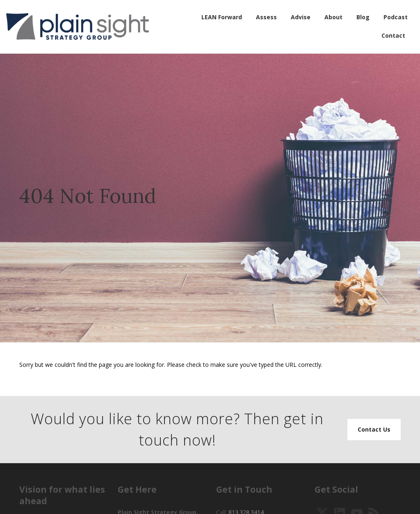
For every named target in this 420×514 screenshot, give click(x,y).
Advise (301, 17)
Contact (393, 35)
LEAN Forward (222, 17)
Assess (266, 17)
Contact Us (374, 429)
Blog (363, 17)
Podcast (396, 17)
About (333, 17)
